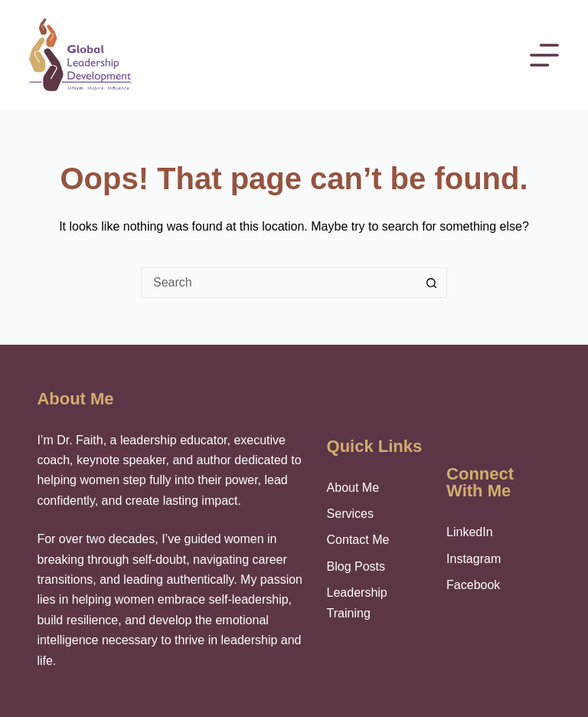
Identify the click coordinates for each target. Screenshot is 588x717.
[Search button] (432, 283)
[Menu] (544, 55)
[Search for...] (279, 283)
